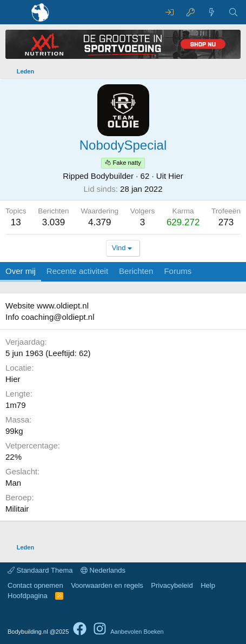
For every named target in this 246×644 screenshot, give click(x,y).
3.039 (54, 222)
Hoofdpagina (28, 596)
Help (208, 585)
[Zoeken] (233, 12)
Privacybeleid (172, 585)
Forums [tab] (178, 271)
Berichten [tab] (136, 271)
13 (16, 222)
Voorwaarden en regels (107, 585)
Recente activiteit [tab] (77, 271)
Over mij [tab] (21, 271)
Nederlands (103, 570)
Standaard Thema (40, 570)
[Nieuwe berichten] (212, 12)
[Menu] (15, 12)
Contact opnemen (35, 585)
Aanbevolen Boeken (137, 632)
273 (226, 222)
